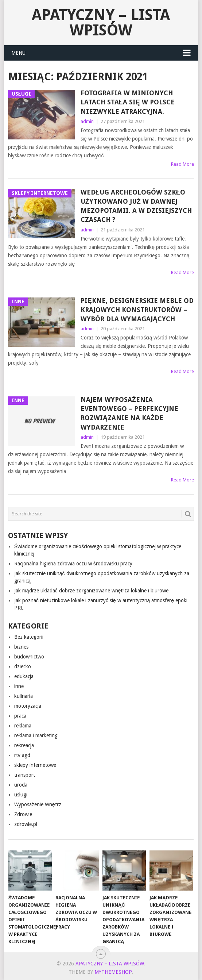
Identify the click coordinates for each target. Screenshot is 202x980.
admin (87, 121)
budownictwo (29, 657)
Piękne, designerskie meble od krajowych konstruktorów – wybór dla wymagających (137, 310)
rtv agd (22, 755)
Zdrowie (23, 814)
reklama (23, 726)
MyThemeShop (113, 972)
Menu (18, 53)
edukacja (24, 676)
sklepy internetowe (35, 765)
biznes (21, 647)
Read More (182, 164)
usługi (21, 795)
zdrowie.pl (26, 824)
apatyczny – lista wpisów (101, 22)
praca (20, 716)
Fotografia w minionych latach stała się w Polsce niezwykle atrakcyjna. (128, 102)
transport (25, 775)
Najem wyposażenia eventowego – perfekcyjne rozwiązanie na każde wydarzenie (129, 413)
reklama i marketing (36, 735)
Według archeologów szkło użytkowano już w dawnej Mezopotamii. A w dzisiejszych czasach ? (136, 206)
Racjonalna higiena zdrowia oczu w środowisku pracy (73, 564)
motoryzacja (28, 706)
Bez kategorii (29, 637)
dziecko (23, 666)
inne (19, 686)
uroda (21, 785)
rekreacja (24, 745)
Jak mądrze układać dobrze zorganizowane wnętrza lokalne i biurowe (92, 591)
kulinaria (24, 696)
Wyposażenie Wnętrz (38, 804)
